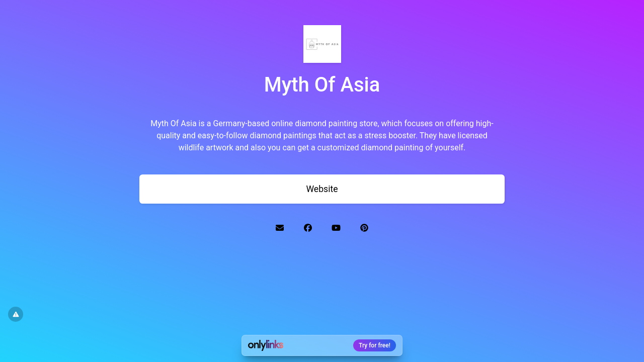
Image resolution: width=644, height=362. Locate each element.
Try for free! (375, 345)
